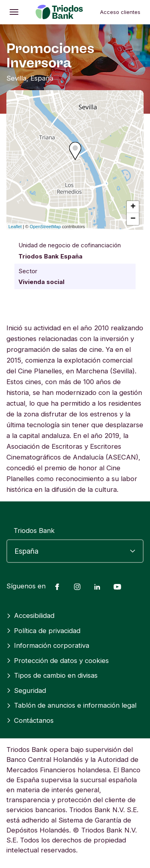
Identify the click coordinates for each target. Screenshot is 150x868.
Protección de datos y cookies (58, 661)
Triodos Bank (34, 531)
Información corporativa (48, 645)
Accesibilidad (30, 615)
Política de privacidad (43, 631)
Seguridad (26, 690)
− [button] (133, 219)
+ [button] (133, 207)
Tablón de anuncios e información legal (71, 705)
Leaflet (15, 227)
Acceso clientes (120, 12)
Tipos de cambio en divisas (52, 675)
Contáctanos (30, 720)
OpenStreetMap (45, 227)
